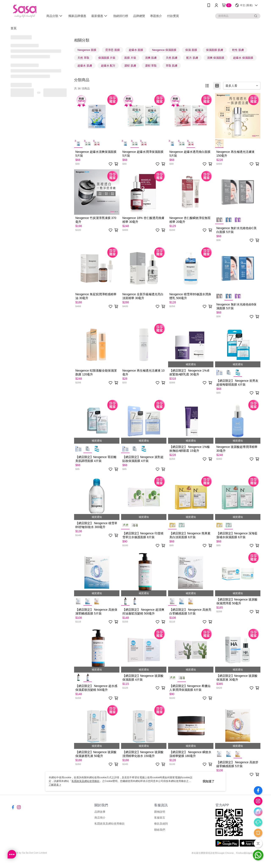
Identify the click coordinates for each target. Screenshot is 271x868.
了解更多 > (55, 785)
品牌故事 (100, 812)
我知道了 (209, 781)
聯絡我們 (160, 830)
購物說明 (160, 812)
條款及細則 (161, 824)
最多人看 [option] (231, 86)
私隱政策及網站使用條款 (110, 824)
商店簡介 (100, 818)
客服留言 (160, 818)
